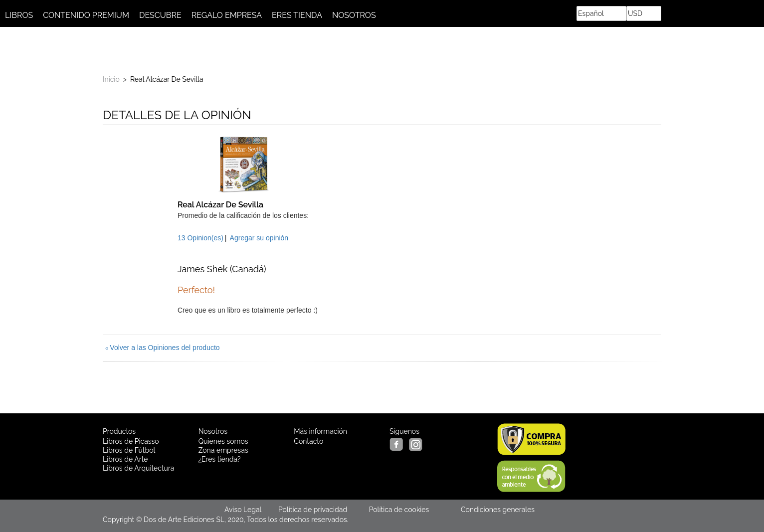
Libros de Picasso (131, 441)
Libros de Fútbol (129, 450)
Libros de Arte (125, 459)
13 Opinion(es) (200, 238)
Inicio (111, 79)
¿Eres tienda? (220, 459)
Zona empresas (223, 450)
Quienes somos (223, 441)
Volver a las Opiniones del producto (163, 348)
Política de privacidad (313, 510)
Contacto (308, 441)
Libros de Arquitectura (138, 468)
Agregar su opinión (259, 238)
